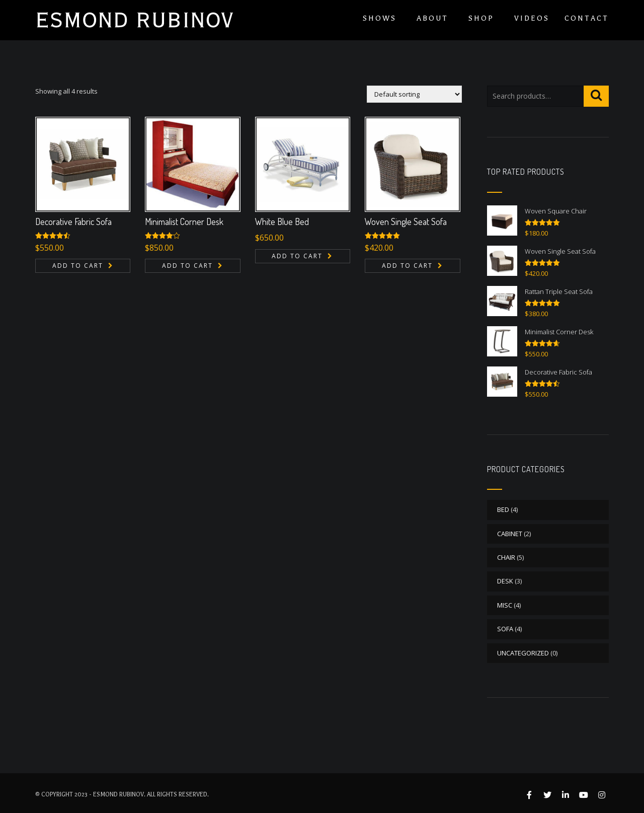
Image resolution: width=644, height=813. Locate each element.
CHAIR (506, 557)
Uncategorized (523, 653)
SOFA (505, 629)
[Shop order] (414, 94)
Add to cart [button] (78, 266)
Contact (587, 18)
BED (503, 509)
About (432, 18)
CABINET (510, 534)
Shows (380, 18)
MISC (505, 605)
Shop (481, 18)
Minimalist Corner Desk (184, 221)
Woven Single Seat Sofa (406, 221)
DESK (505, 581)
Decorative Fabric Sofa (73, 221)
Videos (532, 18)
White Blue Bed (282, 221)
